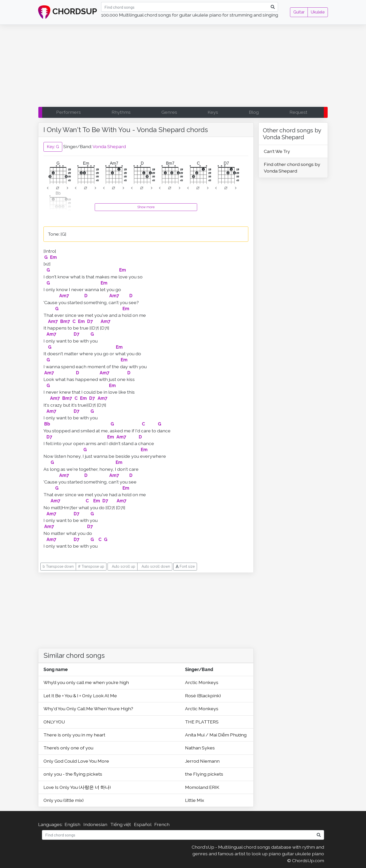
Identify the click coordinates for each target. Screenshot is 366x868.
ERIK (214, 787)
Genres (169, 112)
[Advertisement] (183, 67)
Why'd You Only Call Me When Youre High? (88, 709)
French (162, 824)
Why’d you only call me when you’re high (86, 682)
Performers (68, 112)
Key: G (53, 147)
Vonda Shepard (109, 146)
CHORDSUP (68, 12)
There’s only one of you (68, 748)
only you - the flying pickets (73, 774)
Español (143, 824)
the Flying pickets (204, 774)
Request (298, 112)
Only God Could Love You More (76, 761)
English (72, 824)
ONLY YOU (54, 722)
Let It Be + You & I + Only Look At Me (80, 696)
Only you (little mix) (64, 800)
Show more (146, 207)
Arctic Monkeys (202, 682)
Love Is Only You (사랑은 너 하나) (77, 787)
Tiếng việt (121, 824)
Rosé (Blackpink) (203, 696)
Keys (213, 112)
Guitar (299, 12)
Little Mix (195, 800)
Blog (254, 112)
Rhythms (121, 112)
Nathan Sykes (200, 748)
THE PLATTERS (202, 722)
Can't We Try (277, 151)
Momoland (197, 787)
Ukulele (318, 12)
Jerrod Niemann (202, 761)
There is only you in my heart (74, 735)
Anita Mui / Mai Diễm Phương (216, 735)
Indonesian (95, 824)
